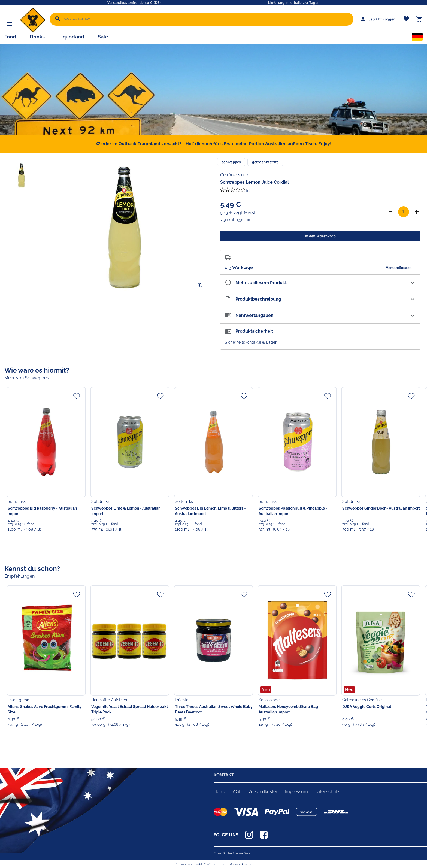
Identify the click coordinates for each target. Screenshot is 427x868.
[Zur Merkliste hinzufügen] (77, 396)
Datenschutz (327, 792)
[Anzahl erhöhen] (417, 212)
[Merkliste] (406, 19)
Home (220, 792)
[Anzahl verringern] (390, 212)
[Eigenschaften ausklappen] (320, 283)
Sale (103, 37)
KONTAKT (224, 775)
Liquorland (71, 37)
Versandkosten (263, 792)
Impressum (296, 792)
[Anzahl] (404, 212)
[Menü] (10, 24)
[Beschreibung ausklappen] (320, 299)
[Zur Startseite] (33, 31)
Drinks (37, 37)
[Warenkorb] (419, 19)
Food (10, 37)
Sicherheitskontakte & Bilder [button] (251, 342)
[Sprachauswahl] (417, 38)
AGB (237, 792)
